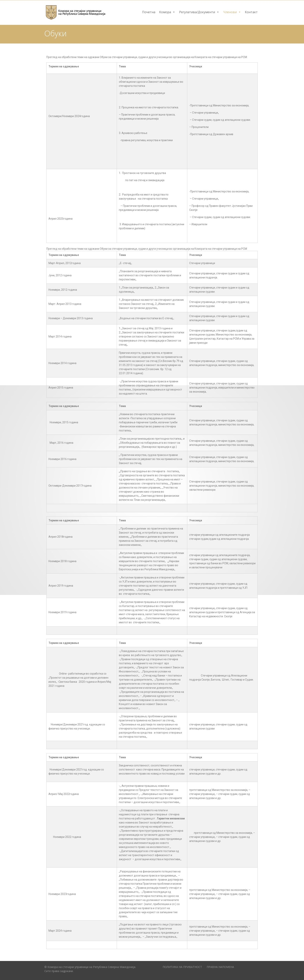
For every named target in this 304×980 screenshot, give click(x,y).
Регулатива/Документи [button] (199, 12)
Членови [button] (232, 12)
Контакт (251, 12)
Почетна (149, 12)
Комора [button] (167, 12)
